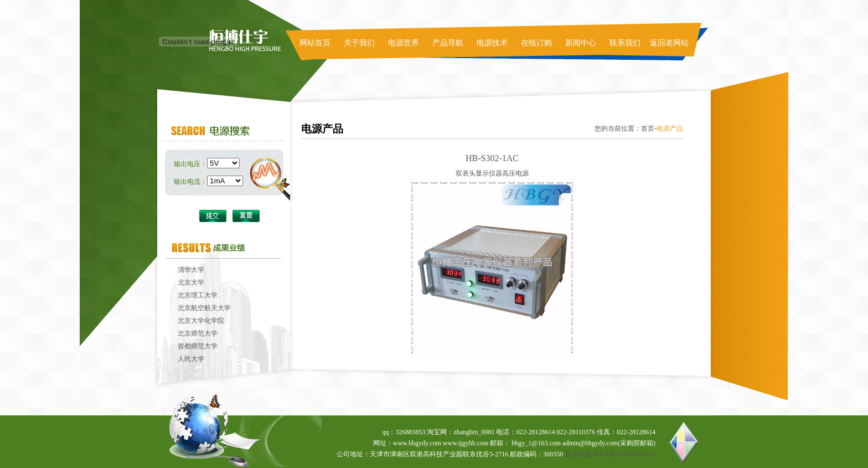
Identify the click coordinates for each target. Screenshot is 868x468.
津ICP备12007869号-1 (624, 454)
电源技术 (492, 43)
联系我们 (625, 43)
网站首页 (315, 43)
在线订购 (536, 43)
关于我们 (359, 43)
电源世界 (404, 43)
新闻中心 (581, 43)
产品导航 (448, 43)
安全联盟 (578, 454)
